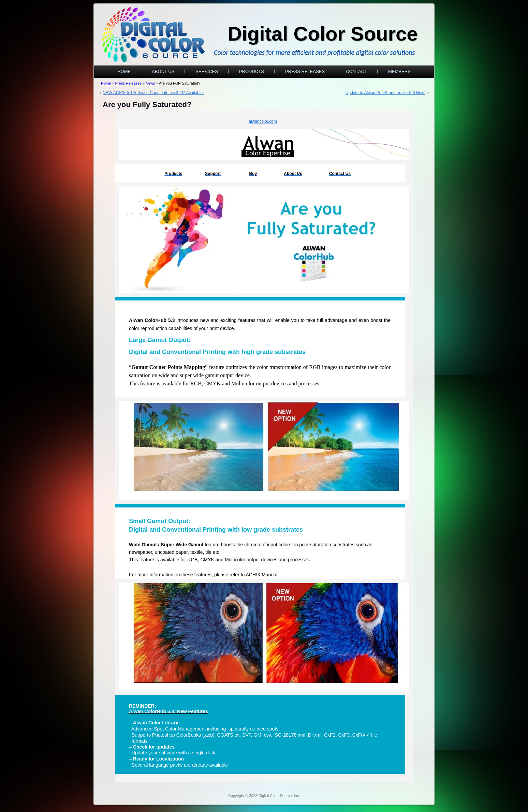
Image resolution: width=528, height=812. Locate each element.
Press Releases (305, 71)
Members (399, 71)
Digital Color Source (323, 34)
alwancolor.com (263, 121)
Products (252, 71)
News (150, 83)
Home (124, 71)
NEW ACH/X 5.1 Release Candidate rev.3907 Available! (153, 93)
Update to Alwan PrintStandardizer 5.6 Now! (385, 93)
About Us (163, 71)
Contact (356, 71)
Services (207, 71)
